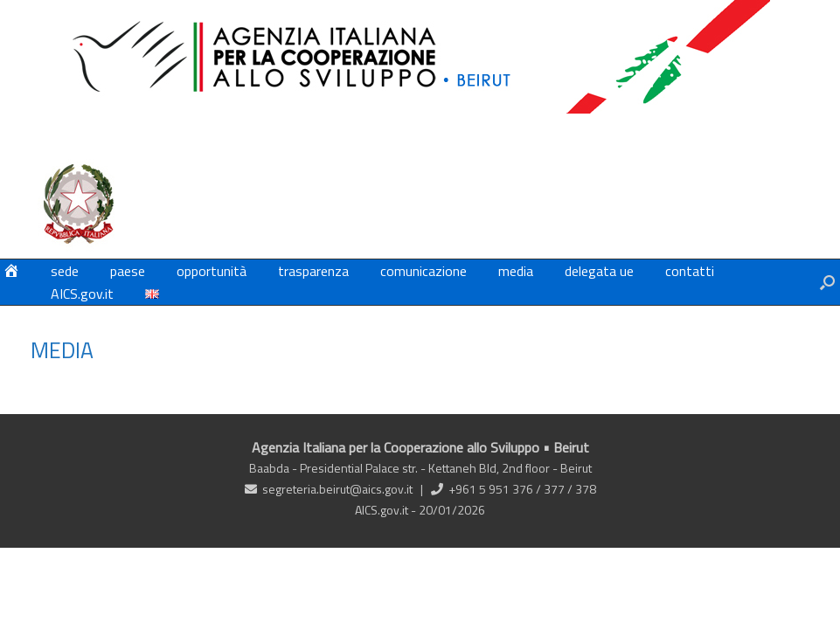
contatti (690, 271)
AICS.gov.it (82, 294)
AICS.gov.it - (387, 510)
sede (65, 271)
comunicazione (423, 271)
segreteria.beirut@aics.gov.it (337, 489)
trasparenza (313, 271)
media (516, 271)
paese (128, 271)
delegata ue (599, 271)
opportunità (212, 271)
